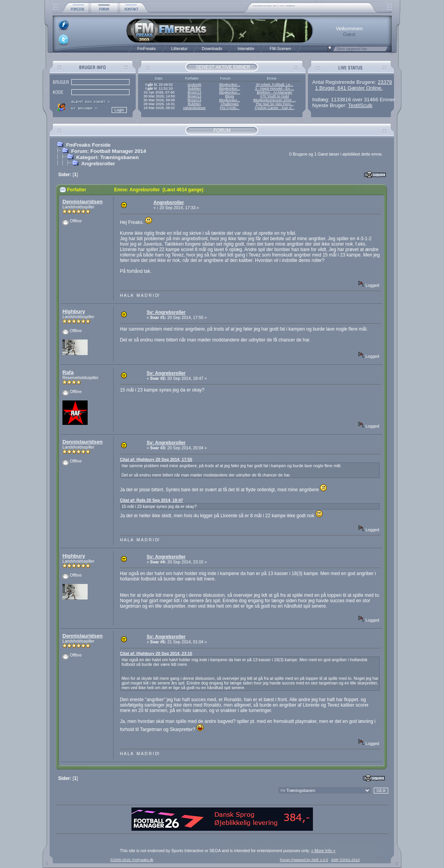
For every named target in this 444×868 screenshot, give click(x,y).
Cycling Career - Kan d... (275, 108)
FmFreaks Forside (88, 145)
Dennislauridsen (83, 202)
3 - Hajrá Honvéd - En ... (275, 88)
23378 (385, 82)
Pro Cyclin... (230, 108)
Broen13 (194, 92)
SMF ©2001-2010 (346, 860)
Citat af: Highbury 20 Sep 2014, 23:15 (156, 653)
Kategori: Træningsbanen (107, 157)
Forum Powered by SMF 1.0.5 (304, 860)
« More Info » (323, 851)
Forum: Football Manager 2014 (108, 151)
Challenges (230, 104)
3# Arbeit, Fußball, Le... (275, 85)
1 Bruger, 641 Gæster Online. (349, 88)
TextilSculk (360, 105)
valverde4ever (194, 108)
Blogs (229, 96)
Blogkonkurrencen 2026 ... (274, 100)
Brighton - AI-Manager (274, 92)
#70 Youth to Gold (275, 96)
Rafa (68, 372)
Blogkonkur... (230, 85)
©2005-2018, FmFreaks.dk (132, 860)
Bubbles (194, 88)
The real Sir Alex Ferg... (275, 104)
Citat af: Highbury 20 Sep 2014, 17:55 (156, 459)
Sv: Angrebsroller (166, 312)
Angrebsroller (98, 164)
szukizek (194, 85)
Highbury (74, 311)
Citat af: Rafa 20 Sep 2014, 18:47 (151, 500)
